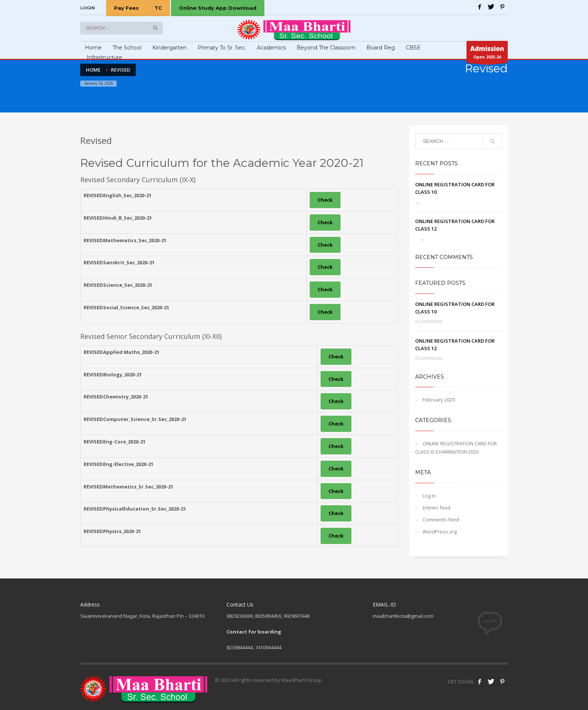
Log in (429, 496)
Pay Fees (126, 8)
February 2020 (439, 400)
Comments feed (441, 520)
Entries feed (436, 508)
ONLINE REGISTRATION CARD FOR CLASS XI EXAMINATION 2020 (456, 448)
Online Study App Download (218, 8)
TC (158, 8)
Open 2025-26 (487, 54)
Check (325, 200)
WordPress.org (440, 532)
